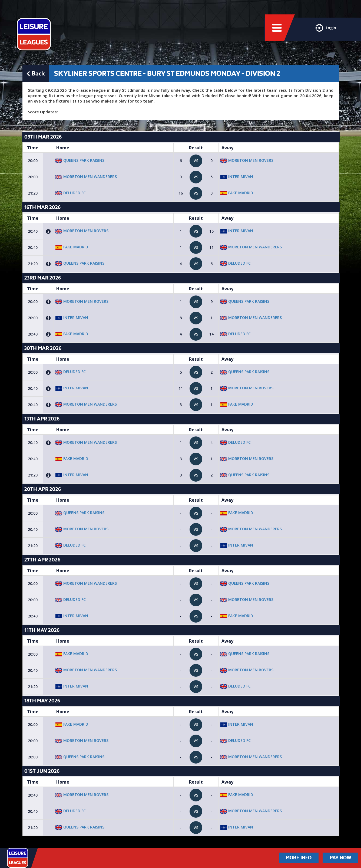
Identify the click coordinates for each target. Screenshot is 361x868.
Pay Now (340, 858)
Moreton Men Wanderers (86, 177)
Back (36, 73)
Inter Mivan (237, 177)
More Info (299, 858)
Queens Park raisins (80, 160)
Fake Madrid (237, 193)
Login (325, 31)
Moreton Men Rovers (247, 160)
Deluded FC (71, 193)
